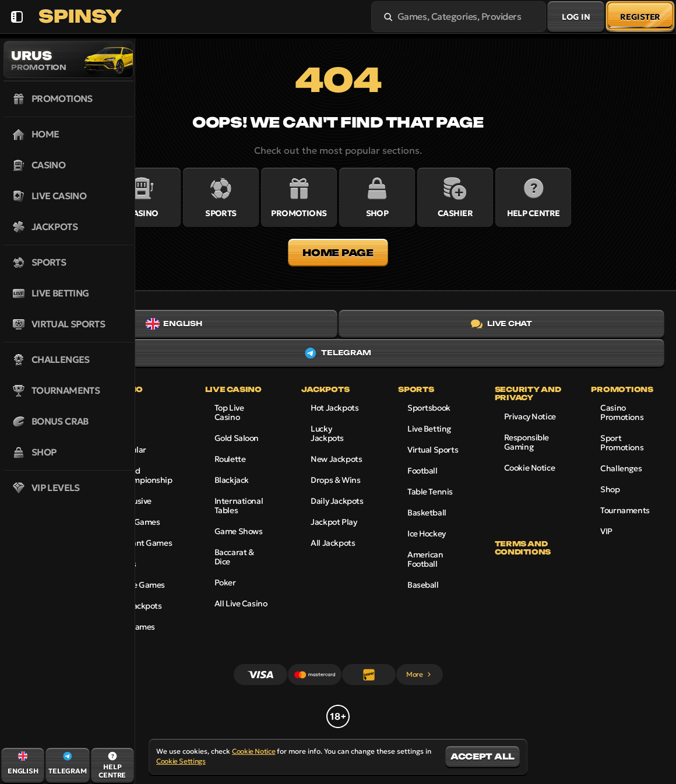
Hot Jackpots (335, 408)
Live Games (139, 522)
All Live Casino (241, 603)
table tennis (430, 492)
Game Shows (239, 531)
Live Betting (429, 429)
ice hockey (427, 534)
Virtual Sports (433, 450)
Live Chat (501, 324)
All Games (136, 627)
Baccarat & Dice (234, 557)
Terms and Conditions (523, 548)
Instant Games (145, 543)
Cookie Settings (181, 761)
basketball (427, 513)
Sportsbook (429, 408)
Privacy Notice (530, 416)
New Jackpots (336, 459)
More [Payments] (419, 674)
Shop (610, 489)
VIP (606, 531)
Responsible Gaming (527, 442)
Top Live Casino (229, 412)
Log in (576, 17)
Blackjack (232, 480)
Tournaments (625, 510)
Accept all (483, 756)
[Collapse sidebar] (17, 17)
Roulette (230, 459)
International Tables (239, 506)
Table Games (141, 585)
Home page (338, 253)
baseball (423, 585)
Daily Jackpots (337, 501)
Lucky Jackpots (327, 433)
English (174, 324)
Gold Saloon (237, 438)
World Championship (145, 475)
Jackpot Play (334, 522)
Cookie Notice (530, 468)
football (423, 471)
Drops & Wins (335, 480)
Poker (225, 582)
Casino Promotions (622, 412)
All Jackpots (140, 606)
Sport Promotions (622, 443)
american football (425, 559)
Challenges (621, 468)
